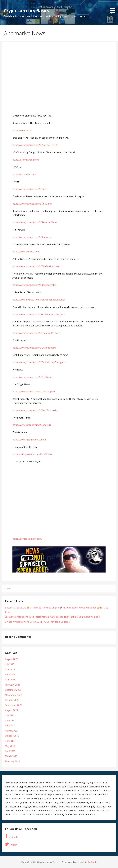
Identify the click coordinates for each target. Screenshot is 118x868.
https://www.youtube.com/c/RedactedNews (35, 222)
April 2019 (10, 751)
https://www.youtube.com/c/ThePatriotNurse (36, 266)
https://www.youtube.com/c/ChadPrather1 (34, 348)
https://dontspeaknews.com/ (27, 539)
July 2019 (10, 741)
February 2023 (12, 685)
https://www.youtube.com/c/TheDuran (32, 204)
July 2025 (10, 664)
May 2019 (10, 746)
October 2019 (12, 736)
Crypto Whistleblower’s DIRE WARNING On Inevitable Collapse (37, 622)
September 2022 (14, 705)
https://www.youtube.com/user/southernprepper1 (39, 314)
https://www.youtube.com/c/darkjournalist (34, 285)
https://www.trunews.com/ (26, 252)
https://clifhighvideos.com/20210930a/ (32, 454)
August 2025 (11, 659)
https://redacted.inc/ (23, 130)
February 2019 (12, 761)
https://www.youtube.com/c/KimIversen (33, 237)
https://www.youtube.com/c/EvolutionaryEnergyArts (39, 362)
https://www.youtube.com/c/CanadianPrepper (36, 333)
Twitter (11, 844)
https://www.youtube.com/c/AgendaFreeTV (35, 145)
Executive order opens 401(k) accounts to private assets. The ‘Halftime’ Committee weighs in (53, 617)
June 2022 (10, 721)
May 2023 (10, 680)
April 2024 (10, 674)
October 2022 (12, 700)
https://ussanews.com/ (24, 174)
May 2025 (10, 669)
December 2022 (13, 690)
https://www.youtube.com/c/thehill (30, 189)
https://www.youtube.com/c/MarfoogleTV (34, 392)
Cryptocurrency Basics (26, 10)
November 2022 (13, 695)
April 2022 (10, 726)
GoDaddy (92, 862)
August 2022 (11, 710)
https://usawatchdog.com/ (26, 160)
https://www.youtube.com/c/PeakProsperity (35, 410)
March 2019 (11, 756)
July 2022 (10, 715)
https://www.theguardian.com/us (29, 440)
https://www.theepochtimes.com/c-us (32, 425)
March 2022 (11, 731)
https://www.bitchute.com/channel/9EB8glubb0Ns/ (39, 300)
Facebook (11, 836)
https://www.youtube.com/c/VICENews (32, 377)
